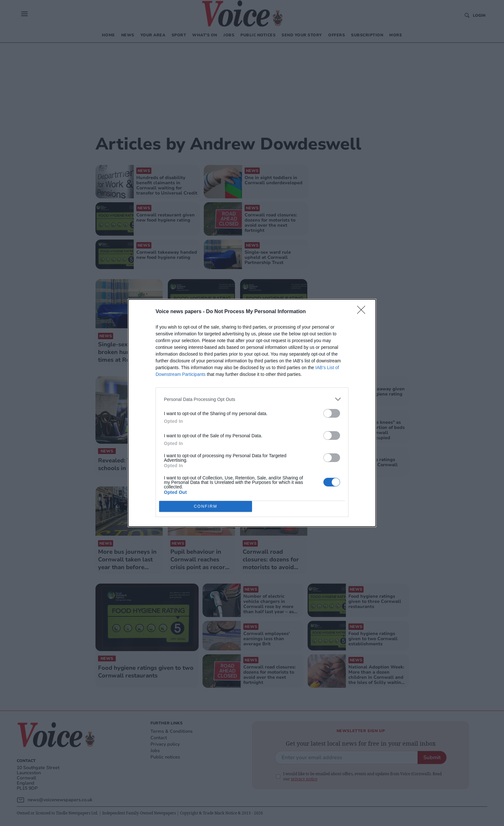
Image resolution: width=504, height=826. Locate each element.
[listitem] (252, 399)
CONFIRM (206, 507)
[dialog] (252, 413)
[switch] (332, 413)
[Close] (363, 312)
